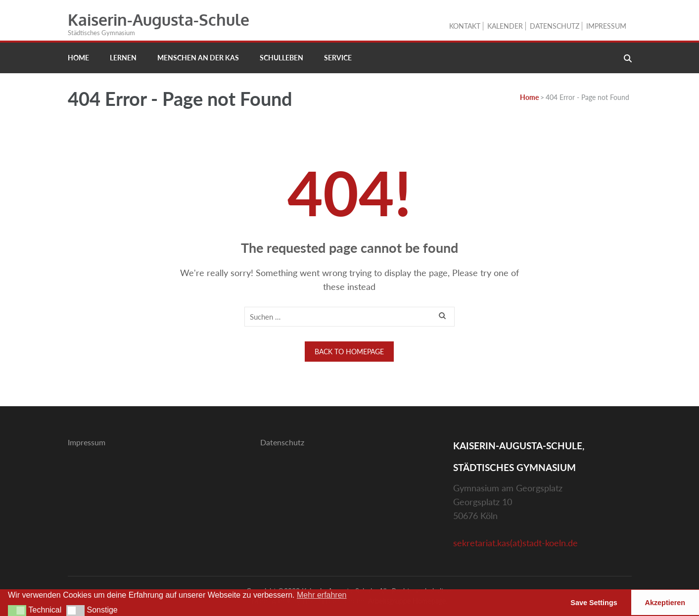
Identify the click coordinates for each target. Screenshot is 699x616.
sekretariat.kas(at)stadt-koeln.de (515, 543)
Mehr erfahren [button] (322, 595)
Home (78, 58)
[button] (17, 611)
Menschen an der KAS (198, 58)
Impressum (606, 26)
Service (338, 58)
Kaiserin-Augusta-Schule (159, 20)
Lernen (123, 58)
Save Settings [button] (594, 603)
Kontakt (465, 26)
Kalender (505, 26)
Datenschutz (555, 26)
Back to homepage (349, 352)
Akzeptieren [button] (665, 603)
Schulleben (281, 58)
